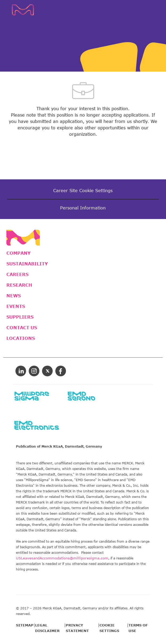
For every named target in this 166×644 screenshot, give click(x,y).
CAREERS (17, 274)
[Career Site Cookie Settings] (83, 191)
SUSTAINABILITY (27, 264)
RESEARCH (19, 285)
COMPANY (18, 253)
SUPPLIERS (20, 317)
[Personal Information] (83, 208)
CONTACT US (22, 328)
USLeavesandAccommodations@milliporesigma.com (62, 558)
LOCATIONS (21, 338)
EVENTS (16, 306)
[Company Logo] (25, 9)
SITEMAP (25, 625)
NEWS (14, 296)
